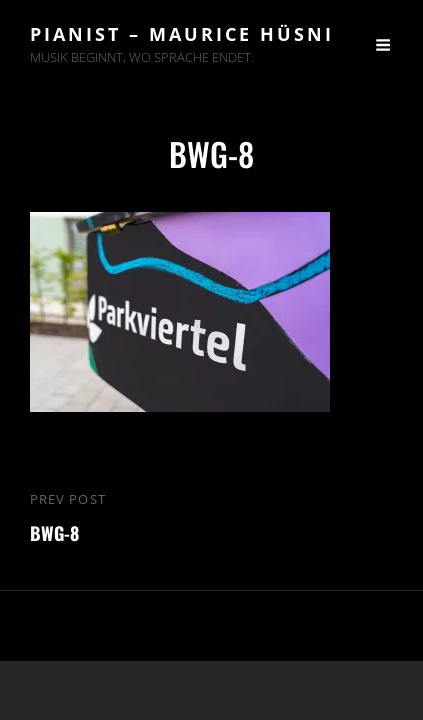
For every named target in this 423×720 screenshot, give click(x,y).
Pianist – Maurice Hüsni (182, 34)
